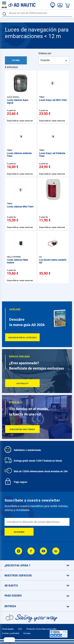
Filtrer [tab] (16, 60)
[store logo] (19, 5)
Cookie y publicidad (11, 633)
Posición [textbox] (45, 60)
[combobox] (37, 13)
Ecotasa (27, 633)
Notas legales (8, 629)
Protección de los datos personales (41, 629)
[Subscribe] (19, 532)
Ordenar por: (45, 53)
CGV (20, 629)
